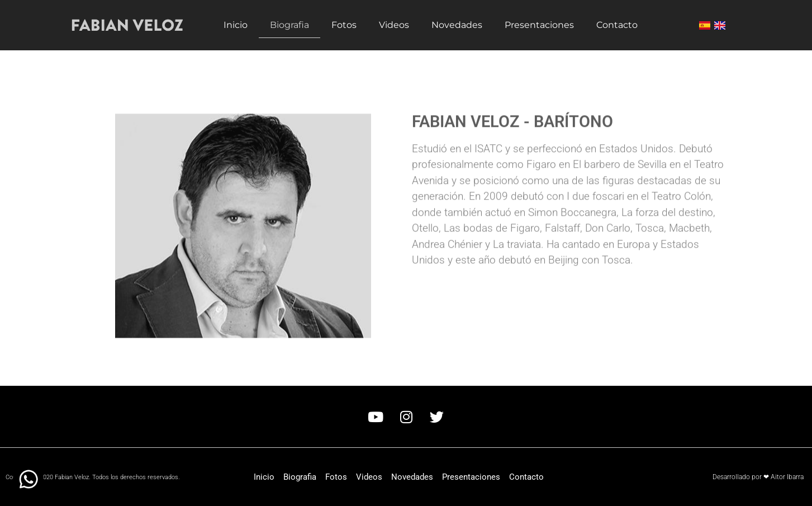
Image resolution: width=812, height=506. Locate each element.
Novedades (457, 25)
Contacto (617, 25)
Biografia (289, 25)
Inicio (236, 25)
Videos (394, 25)
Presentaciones (539, 25)
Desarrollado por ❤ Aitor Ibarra (758, 477)
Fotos (344, 25)
